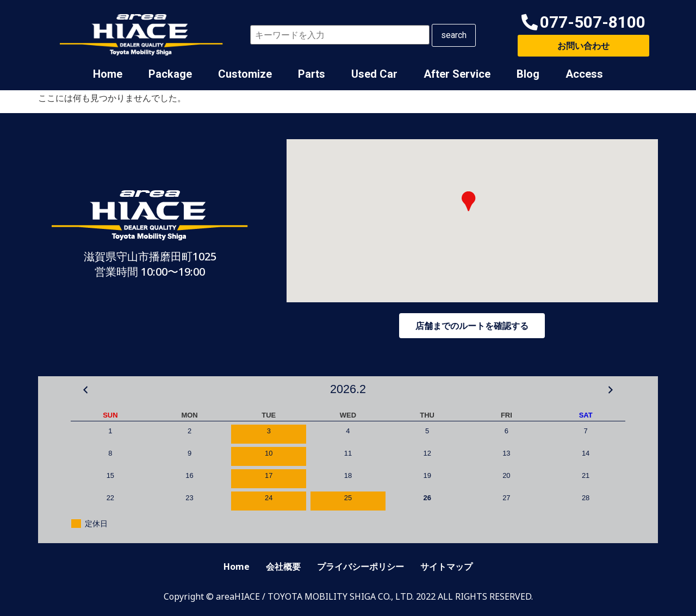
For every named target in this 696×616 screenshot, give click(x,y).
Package (170, 74)
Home (108, 74)
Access (584, 74)
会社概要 (283, 567)
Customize (245, 74)
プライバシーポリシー (361, 567)
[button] (583, 23)
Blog (528, 74)
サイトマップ (446, 567)
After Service (457, 74)
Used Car (374, 74)
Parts (312, 74)
